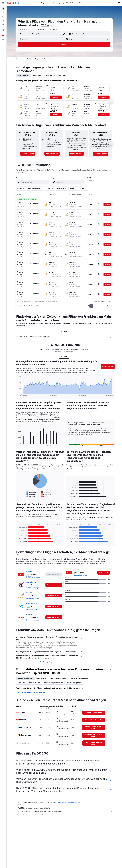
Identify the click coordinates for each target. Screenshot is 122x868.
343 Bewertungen (33, 609)
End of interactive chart (17, 395)
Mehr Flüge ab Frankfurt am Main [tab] (29, 683)
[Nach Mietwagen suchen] (3, 17)
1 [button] (91, 306)
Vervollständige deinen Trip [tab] (54, 683)
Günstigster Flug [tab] (24, 76)
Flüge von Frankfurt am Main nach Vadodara (32, 692)
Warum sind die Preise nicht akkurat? (65, 815)
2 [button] (95, 306)
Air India (29, 614)
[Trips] (3, 30)
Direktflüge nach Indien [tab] (58, 678)
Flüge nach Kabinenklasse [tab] (79, 678)
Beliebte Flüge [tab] (41, 678)
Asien (22, 59)
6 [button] (107, 306)
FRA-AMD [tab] (64, 332)
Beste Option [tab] (38, 76)
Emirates (30, 571)
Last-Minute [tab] (51, 76)
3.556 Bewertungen (33, 577)
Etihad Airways (32, 593)
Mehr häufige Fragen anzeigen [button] (50, 662)
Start (17, 59)
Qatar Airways (31, 582)
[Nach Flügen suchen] (3, 9)
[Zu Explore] (3, 25)
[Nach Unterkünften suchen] (3, 13)
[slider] (114, 183)
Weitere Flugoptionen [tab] (74, 683)
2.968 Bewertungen (33, 620)
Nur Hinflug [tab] (63, 76)
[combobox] (25, 29)
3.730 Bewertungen (33, 588)
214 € (45, 25)
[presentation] (51, 25)
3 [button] (99, 306)
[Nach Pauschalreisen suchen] (3, 21)
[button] (3, 3)
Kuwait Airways (32, 604)
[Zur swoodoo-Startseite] (13, 3)
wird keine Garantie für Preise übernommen (67, 802)
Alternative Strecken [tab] (25, 678)
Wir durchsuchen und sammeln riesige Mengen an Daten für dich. (65, 811)
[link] (28, 154)
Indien (28, 59)
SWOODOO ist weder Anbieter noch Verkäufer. (65, 808)
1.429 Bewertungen (33, 598)
